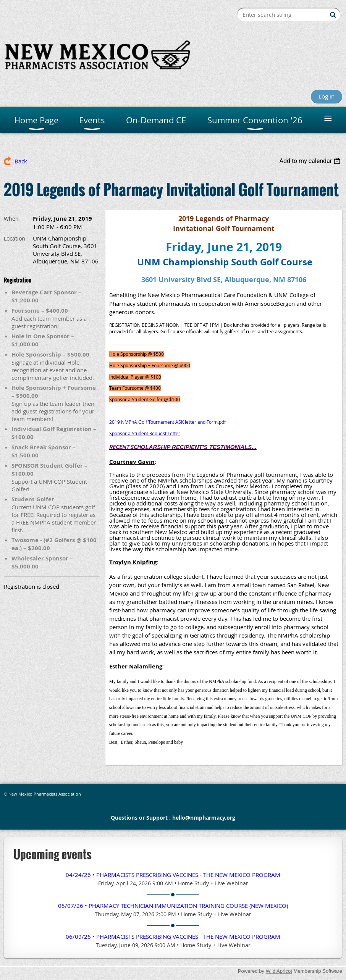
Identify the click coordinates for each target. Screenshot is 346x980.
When (11, 219)
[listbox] (311, 161)
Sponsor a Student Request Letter (145, 433)
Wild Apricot (279, 971)
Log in (327, 96)
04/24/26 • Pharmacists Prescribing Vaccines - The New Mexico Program (173, 875)
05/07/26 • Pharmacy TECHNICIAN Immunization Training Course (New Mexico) (173, 906)
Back (21, 161)
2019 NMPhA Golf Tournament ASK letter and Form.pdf (167, 422)
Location (15, 238)
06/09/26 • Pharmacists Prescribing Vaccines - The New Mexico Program (173, 936)
